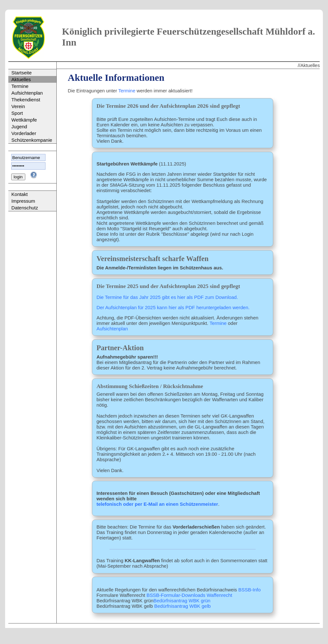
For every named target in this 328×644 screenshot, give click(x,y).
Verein (18, 106)
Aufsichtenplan (27, 93)
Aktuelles (21, 79)
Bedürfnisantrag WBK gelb (183, 606)
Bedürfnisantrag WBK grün (182, 601)
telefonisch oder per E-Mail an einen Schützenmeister (157, 504)
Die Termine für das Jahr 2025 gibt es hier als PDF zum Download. (167, 297)
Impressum (23, 201)
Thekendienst (26, 100)
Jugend (19, 127)
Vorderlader (24, 133)
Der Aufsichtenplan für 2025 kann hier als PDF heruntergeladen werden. (173, 307)
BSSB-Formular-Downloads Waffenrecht (189, 595)
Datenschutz (25, 208)
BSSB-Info (250, 590)
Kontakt (20, 194)
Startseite (22, 73)
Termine (20, 86)
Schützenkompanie (32, 140)
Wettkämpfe (24, 120)
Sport (17, 113)
